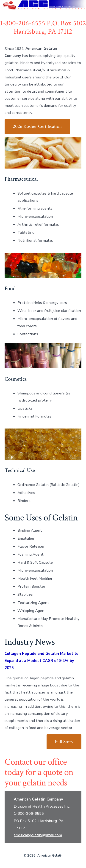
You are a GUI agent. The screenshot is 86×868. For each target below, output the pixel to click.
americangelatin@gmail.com (38, 835)
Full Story (64, 742)
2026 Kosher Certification (37, 126)
